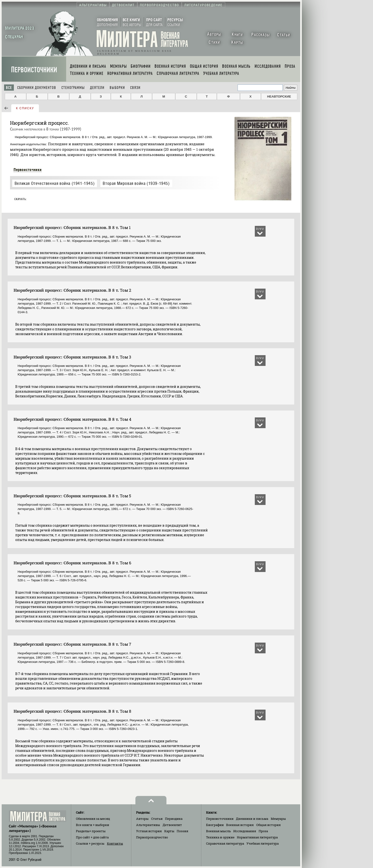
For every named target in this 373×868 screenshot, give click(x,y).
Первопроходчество (152, 837)
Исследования (245, 831)
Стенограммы (73, 88)
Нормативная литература (257, 837)
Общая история (268, 825)
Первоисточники (34, 70)
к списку (25, 108)
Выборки (117, 88)
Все (9, 88)
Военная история (240, 825)
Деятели (97, 88)
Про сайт (92, 837)
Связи (135, 88)
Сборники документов (37, 88)
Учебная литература (263, 843)
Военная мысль (218, 831)
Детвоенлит (172, 825)
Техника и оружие (220, 837)
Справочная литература (225, 843)
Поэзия (182, 831)
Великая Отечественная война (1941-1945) (55, 183)
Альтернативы (148, 825)
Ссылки (90, 843)
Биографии (215, 825)
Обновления (93, 819)
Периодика (174, 819)
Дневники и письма (252, 819)
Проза (263, 831)
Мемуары (278, 819)
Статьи (157, 819)
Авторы (142, 819)
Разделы (91, 831)
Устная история (149, 831)
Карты (169, 831)
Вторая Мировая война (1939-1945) (136, 183)
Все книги (93, 825)
